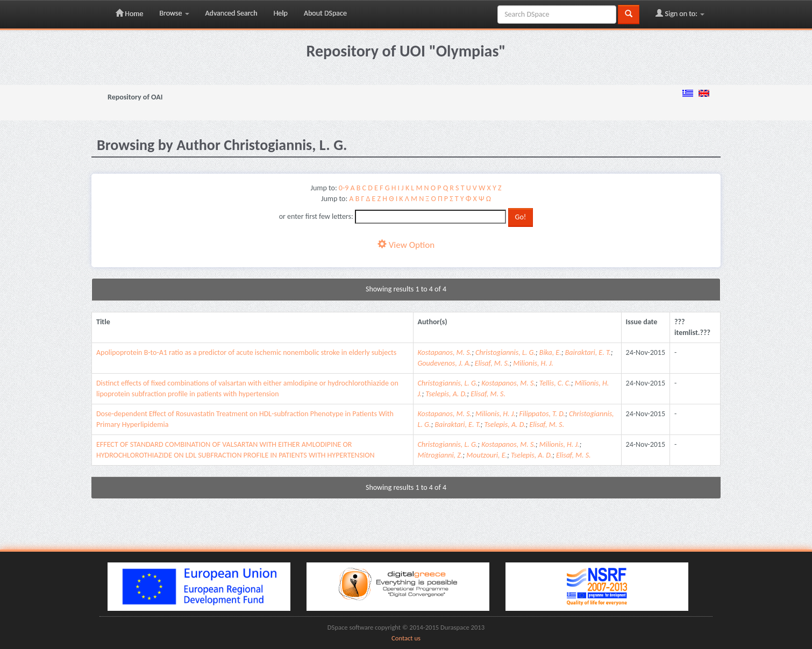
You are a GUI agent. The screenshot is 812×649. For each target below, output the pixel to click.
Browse (174, 13)
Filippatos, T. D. (542, 414)
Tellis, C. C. (555, 383)
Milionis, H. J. (533, 363)
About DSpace (325, 13)
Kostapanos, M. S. (445, 352)
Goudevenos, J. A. (444, 363)
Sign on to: (680, 13)
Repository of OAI (135, 97)
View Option (406, 245)
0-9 (344, 188)
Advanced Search (232, 13)
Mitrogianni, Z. (440, 455)
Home (129, 13)
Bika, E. (550, 352)
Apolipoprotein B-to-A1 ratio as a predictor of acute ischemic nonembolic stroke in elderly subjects (246, 352)
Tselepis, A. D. (446, 394)
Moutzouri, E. (487, 455)
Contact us (406, 638)
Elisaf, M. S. (492, 363)
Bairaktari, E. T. (588, 352)
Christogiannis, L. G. (505, 352)
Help (281, 13)
